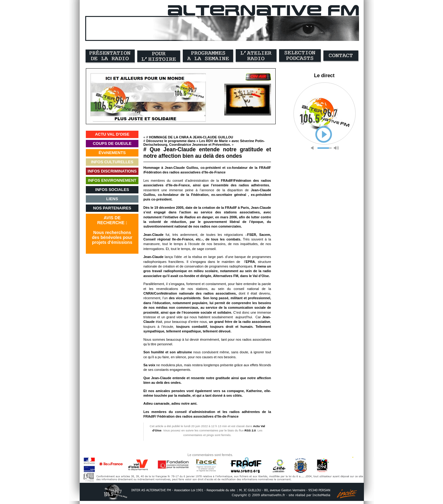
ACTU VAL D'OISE (112, 134)
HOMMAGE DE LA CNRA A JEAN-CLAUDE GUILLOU (191, 137)
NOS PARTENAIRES (112, 208)
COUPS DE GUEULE (112, 143)
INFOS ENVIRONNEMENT (112, 180)
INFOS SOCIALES (112, 190)
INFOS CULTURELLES (112, 162)
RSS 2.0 (250, 430)
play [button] (324, 134)
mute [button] (313, 148)
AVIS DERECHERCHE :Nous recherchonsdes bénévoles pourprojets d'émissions (112, 230)
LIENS (112, 199)
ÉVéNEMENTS (112, 153)
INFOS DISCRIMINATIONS (112, 171)
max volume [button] (336, 148)
